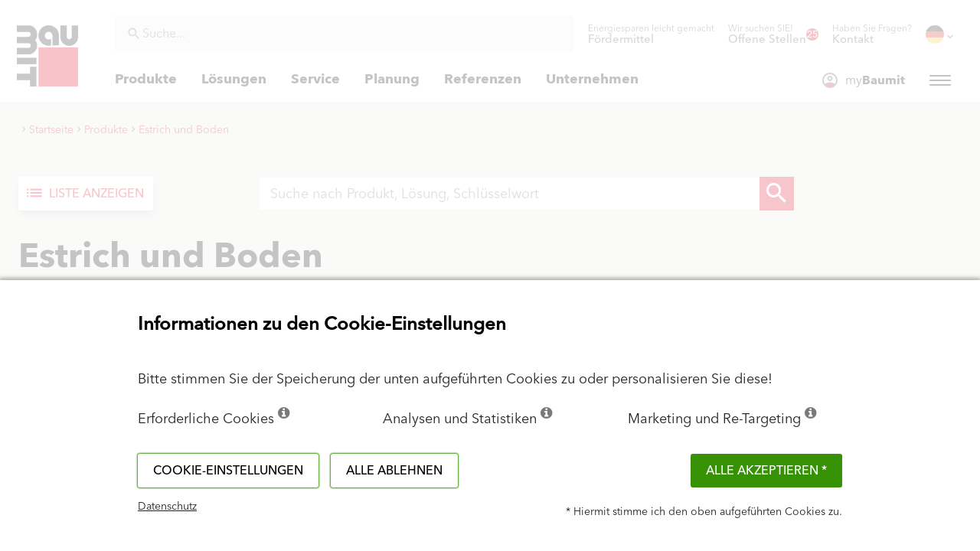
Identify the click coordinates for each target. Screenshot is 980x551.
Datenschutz (167, 507)
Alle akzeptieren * (766, 471)
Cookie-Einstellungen (228, 471)
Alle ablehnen (394, 471)
